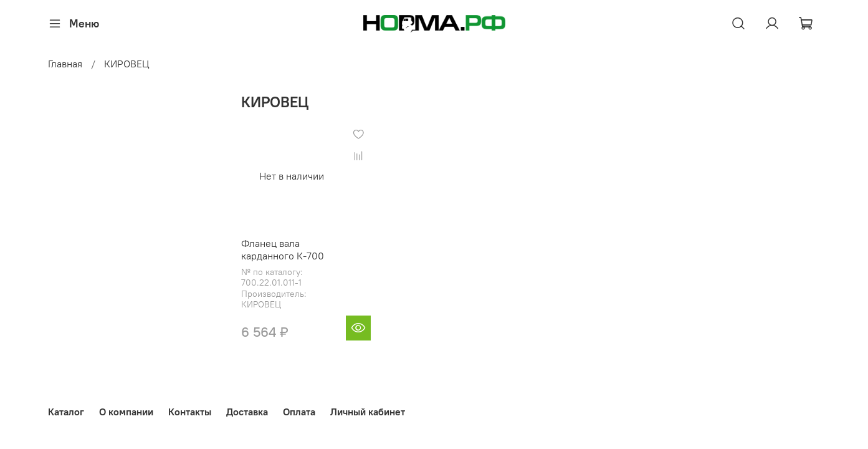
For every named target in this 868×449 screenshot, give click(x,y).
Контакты (190, 412)
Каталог (66, 412)
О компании (126, 412)
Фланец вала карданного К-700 (283, 249)
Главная (65, 64)
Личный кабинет (368, 412)
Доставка (247, 412)
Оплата (299, 412)
